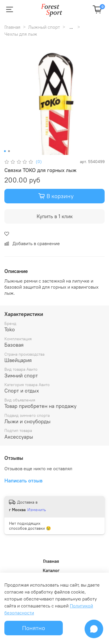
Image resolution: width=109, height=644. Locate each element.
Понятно (34, 628)
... (71, 27)
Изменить (37, 510)
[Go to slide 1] (5, 151)
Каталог (51, 570)
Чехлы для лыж (21, 34)
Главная (12, 27)
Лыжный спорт (44, 27)
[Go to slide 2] (9, 151)
